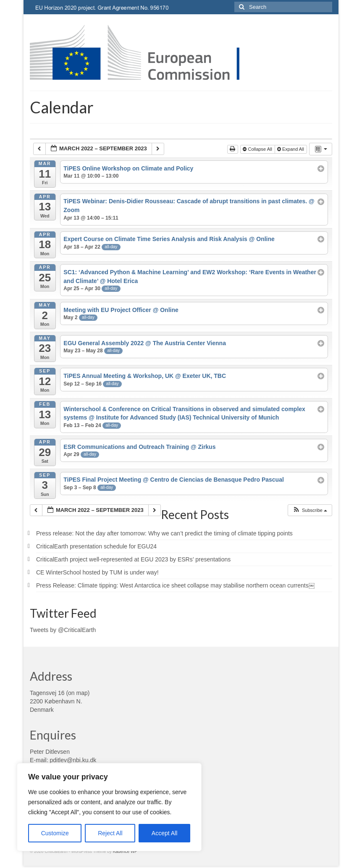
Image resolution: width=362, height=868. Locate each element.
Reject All (110, 833)
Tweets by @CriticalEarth (63, 630)
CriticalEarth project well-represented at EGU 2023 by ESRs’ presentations (133, 559)
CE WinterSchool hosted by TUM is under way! (97, 572)
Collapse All (258, 149)
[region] (109, 807)
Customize (55, 833)
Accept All (164, 833)
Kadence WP (125, 851)
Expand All (291, 149)
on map (78, 693)
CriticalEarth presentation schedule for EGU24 (96, 546)
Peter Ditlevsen (50, 752)
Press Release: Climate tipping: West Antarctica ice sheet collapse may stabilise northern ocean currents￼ (175, 585)
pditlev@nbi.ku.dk (73, 760)
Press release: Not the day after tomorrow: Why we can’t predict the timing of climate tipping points (164, 533)
